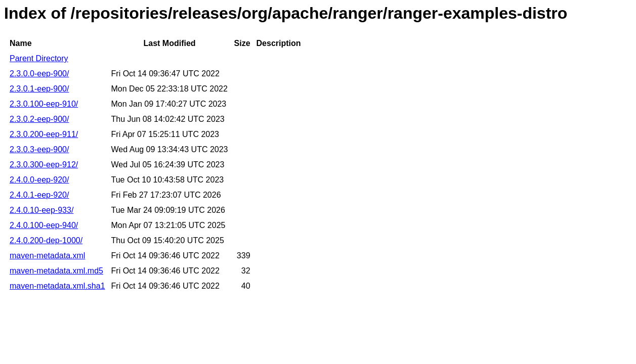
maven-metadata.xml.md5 (56, 271)
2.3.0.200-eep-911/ (44, 134)
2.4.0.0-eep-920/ (39, 180)
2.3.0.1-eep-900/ (39, 89)
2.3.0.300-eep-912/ (44, 165)
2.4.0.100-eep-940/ (44, 225)
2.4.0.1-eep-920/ (39, 195)
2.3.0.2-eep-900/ (39, 119)
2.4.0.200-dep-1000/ (46, 240)
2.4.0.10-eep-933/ (41, 210)
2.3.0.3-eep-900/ (39, 149)
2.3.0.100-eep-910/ (44, 104)
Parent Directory (39, 58)
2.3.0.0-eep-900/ (39, 74)
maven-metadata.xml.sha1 (57, 286)
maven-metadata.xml (47, 256)
